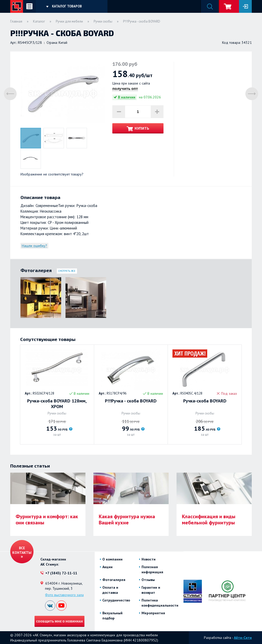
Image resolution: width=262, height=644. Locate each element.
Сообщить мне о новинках (59, 621)
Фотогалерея (114, 580)
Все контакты (22, 550)
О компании (112, 559)
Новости (149, 559)
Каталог (39, 21)
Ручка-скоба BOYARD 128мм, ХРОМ (57, 404)
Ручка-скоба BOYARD (205, 401)
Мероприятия (153, 613)
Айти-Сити (243, 638)
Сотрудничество (116, 600)
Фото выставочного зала (64, 595)
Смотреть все (67, 271)
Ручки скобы (103, 21)
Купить (142, 128)
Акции (107, 567)
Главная (16, 21)
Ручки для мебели (69, 21)
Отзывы (148, 580)
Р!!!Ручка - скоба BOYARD (131, 401)
